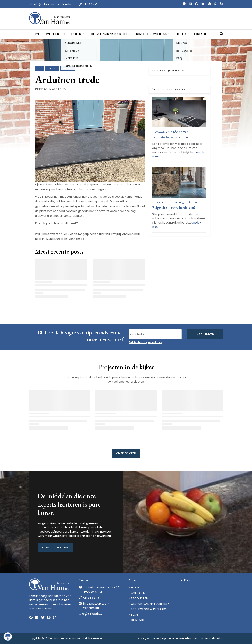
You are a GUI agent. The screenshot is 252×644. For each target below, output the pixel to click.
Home (39, 68)
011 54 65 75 (91, 598)
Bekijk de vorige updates (145, 342)
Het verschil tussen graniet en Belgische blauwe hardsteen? (175, 205)
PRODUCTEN (139, 598)
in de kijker (52, 68)
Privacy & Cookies (148, 638)
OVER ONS (138, 593)
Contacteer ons (55, 548)
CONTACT (138, 620)
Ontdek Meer (126, 453)
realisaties (67, 68)
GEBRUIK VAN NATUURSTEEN (150, 604)
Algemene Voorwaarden (176, 638)
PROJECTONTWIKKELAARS (149, 609)
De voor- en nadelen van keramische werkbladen (170, 134)
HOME (135, 588)
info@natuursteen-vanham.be (97, 606)
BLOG (135, 615)
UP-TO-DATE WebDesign (208, 638)
